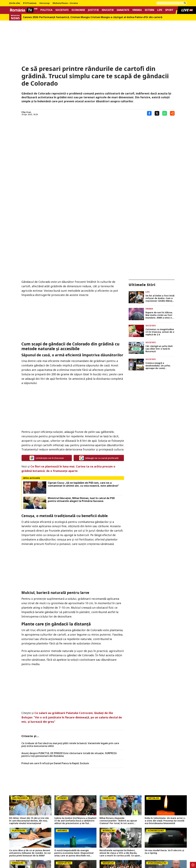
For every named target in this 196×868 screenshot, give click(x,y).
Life (160, 10)
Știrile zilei (15, 3)
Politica (46, 10)
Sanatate (123, 10)
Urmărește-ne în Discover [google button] (47, 391)
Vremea (137, 10)
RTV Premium (30, 3)
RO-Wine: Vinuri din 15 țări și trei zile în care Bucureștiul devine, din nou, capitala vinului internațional (29, 754)
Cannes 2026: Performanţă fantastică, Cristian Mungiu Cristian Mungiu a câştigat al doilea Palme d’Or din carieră (93, 17)
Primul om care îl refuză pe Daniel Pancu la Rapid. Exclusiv (55, 696)
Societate (62, 10)
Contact (70, 851)
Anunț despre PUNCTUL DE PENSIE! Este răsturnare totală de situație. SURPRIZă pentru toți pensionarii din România (69, 688)
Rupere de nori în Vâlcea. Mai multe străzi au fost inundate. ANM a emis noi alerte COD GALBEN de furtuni (160, 248)
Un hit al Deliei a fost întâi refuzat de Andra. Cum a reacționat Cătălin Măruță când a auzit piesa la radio (160, 231)
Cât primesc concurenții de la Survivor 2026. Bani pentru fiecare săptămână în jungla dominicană (120, 818)
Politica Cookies (29, 851)
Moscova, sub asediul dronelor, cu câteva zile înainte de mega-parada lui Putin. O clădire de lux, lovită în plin (166, 818)
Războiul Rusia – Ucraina (65, 3)
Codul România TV (129, 851)
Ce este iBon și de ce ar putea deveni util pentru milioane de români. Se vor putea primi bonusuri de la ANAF (30, 786)
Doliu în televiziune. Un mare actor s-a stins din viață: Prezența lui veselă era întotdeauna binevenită (165, 754)
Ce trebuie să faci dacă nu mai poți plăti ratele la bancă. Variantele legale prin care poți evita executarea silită (70, 678)
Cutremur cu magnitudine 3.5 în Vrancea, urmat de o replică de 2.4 (160, 265)
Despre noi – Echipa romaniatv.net (96, 851)
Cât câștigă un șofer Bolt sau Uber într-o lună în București (159, 282)
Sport (169, 10)
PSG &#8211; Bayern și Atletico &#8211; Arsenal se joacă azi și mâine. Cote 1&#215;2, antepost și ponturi (30, 831)
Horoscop (45, 3)
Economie (78, 10)
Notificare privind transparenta (159, 851)
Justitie (93, 10)
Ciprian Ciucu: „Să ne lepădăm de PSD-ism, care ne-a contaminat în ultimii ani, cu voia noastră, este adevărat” (83, 417)
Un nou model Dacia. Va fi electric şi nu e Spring (164, 785)
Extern (150, 10)
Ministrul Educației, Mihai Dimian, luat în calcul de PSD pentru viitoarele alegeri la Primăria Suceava (81, 433)
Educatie (108, 10)
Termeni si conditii (51, 851)
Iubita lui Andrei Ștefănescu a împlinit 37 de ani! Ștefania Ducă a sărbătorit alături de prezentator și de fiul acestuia (75, 754)
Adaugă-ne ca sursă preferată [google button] (99, 391)
